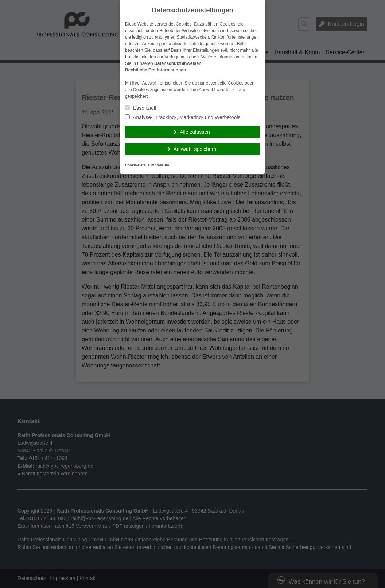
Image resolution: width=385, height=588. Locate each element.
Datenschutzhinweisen (178, 63)
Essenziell (141, 108)
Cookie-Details (137, 165)
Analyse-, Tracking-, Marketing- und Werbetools (183, 117)
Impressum (160, 165)
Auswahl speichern (195, 149)
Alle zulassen (195, 132)
